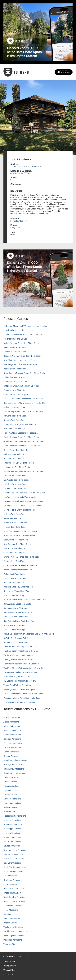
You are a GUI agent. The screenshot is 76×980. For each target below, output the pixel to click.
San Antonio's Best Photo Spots (17, 604)
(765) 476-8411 (17, 228)
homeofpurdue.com (19, 221)
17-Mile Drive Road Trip (14, 330)
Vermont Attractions (12, 918)
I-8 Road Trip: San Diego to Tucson (19, 463)
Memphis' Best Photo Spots (15, 523)
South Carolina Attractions (15, 897)
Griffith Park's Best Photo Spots (17, 450)
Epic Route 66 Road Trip (14, 429)
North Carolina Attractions (15, 867)
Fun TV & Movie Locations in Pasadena (20, 433)
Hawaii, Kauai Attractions (14, 765)
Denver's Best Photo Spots (15, 416)
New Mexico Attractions (14, 859)
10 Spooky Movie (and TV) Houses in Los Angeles (25, 326)
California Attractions (12, 735)
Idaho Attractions (11, 777)
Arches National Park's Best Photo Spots (21, 343)
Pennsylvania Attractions (14, 889)
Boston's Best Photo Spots (15, 369)
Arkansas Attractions (12, 730)
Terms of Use (9, 970)
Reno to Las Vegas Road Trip (16, 591)
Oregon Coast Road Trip (14, 561)
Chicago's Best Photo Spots (15, 390)
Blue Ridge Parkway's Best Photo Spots (21, 365)
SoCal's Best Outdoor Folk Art (16, 638)
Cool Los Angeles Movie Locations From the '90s (24, 403)
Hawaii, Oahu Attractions (14, 773)
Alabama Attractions (12, 718)
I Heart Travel (9, 962)
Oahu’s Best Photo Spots (14, 553)
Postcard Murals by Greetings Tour (18, 587)
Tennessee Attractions (13, 906)
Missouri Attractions (12, 833)
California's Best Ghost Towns (16, 382)
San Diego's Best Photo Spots (16, 608)
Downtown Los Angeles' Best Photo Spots (21, 424)
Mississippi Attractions (13, 829)
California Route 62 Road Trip (16, 377)
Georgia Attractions (12, 756)
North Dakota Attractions (14, 871)
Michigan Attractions (12, 820)
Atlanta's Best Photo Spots (15, 347)
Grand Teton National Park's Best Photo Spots (23, 441)
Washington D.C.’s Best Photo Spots (19, 689)
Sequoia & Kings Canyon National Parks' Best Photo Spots (29, 634)
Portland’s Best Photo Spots (16, 583)
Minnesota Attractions (13, 824)
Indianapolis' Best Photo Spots (17, 467)
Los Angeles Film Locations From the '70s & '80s (24, 493)
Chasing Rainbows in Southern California (21, 386)
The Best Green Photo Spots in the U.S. (21, 651)
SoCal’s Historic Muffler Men (16, 642)
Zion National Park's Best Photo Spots (20, 702)
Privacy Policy (9, 966)
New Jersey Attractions (13, 854)
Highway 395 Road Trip (14, 454)
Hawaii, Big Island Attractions (16, 760)
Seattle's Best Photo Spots (15, 625)
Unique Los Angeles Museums (17, 677)
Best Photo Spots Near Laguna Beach (20, 360)
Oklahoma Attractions (13, 880)
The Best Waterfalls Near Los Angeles (20, 655)
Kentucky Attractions (12, 799)
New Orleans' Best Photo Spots (17, 544)
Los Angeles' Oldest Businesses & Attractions (23, 506)
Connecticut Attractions (13, 743)
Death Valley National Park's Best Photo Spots (23, 412)
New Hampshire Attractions (15, 850)
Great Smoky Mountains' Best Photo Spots (22, 446)
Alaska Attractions (11, 722)
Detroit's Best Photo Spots (15, 420)
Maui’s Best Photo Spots (14, 518)
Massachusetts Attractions (15, 816)
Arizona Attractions (12, 726)
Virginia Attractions (11, 923)
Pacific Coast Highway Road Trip (18, 570)
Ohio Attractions (10, 876)
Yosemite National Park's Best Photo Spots (22, 698)
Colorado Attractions (12, 739)
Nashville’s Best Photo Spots (16, 540)
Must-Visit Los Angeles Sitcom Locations (21, 531)
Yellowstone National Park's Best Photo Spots (23, 694)
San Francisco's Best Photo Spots (18, 612)
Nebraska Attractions (12, 842)
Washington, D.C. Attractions (16, 931)
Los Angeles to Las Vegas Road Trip (19, 510)
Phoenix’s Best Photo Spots (15, 578)
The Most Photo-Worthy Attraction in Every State (24, 668)
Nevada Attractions (12, 846)
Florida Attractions (11, 752)
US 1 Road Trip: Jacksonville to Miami (20, 681)
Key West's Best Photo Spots (16, 480)
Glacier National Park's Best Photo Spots (21, 437)
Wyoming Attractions (12, 944)
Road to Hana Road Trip (14, 595)
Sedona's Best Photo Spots (15, 630)
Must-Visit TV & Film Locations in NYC (20, 536)
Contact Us (8, 974)
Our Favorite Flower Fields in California (20, 565)
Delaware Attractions (12, 747)
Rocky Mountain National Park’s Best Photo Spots (25, 600)
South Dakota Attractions (14, 901)
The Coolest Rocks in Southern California (21, 664)
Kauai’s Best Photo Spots (14, 476)
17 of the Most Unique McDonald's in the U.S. (23, 335)
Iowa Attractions (10, 790)
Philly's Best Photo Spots (14, 574)
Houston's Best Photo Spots (16, 459)
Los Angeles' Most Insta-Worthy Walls (20, 497)
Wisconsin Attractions (13, 940)
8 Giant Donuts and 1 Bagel (15, 339)
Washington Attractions (13, 927)
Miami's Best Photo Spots (14, 527)
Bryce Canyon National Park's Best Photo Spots (24, 373)
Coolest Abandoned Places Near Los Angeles (23, 399)
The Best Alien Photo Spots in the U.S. (20, 647)
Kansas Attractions (11, 795)
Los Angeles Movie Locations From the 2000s (23, 501)
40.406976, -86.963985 (20, 173)
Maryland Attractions (12, 812)
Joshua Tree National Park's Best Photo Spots (23, 471)
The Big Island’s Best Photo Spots (18, 659)
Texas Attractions (11, 910)
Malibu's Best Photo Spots (15, 514)
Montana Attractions (12, 837)
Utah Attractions (10, 914)
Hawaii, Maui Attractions (14, 769)
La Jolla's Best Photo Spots (15, 484)
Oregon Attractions (11, 884)
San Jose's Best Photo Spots (16, 617)
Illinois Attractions (11, 782)
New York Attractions (12, 863)
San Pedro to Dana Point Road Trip (19, 621)
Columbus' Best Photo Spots (16, 394)
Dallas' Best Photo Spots (14, 407)
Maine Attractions (11, 807)
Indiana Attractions (11, 786)
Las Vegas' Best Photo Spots (16, 488)
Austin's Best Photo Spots (15, 352)
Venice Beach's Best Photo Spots (18, 685)
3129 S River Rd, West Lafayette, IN (26, 167)
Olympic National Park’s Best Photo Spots (21, 557)
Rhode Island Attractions (14, 893)
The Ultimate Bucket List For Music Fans (21, 672)
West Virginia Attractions (14, 936)
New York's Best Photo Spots (16, 548)
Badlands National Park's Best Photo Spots (22, 356)
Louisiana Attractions (12, 803)
